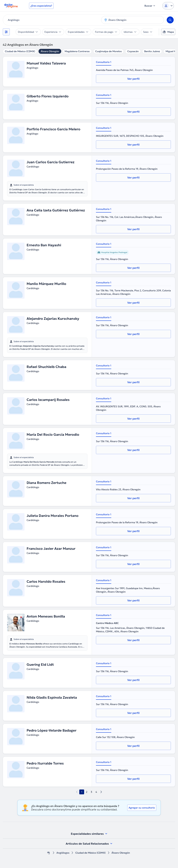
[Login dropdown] (168, 6)
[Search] (170, 20)
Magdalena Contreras (77, 51)
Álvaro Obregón (50, 51)
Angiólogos (63, 853)
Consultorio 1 (104, 62)
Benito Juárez (152, 51)
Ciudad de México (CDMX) (20, 51)
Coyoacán (133, 51)
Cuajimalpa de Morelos (109, 51)
